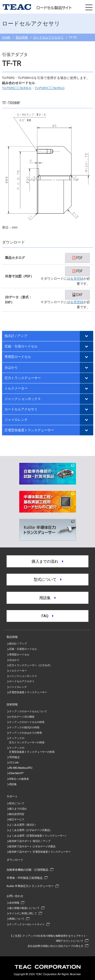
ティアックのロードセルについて (28, 711)
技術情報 (12, 704)
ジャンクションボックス (23, 399)
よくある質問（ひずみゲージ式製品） (31, 830)
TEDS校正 (15, 757)
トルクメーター (16, 388)
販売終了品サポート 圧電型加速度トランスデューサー (40, 852)
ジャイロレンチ (16, 420)
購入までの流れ (48, 561)
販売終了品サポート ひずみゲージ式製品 (32, 846)
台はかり (11, 367)
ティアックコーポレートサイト (27, 924)
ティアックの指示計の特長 (24, 727)
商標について (17, 919)
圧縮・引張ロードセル (21, 346)
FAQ (48, 616)
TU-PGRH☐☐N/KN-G (50, 88)
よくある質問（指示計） (23, 825)
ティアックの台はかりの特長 (26, 733)
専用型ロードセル (18, 357)
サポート (12, 796)
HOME (6, 37)
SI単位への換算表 (19, 779)
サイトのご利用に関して (23, 913)
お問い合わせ (15, 896)
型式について (48, 580)
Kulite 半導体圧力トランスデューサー (30, 886)
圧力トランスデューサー (23, 378)
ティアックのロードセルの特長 (27, 722)
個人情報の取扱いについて (24, 908)
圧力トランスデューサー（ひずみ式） (31, 665)
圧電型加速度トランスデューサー (29, 430)
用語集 (48, 598)
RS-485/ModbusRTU (21, 768)
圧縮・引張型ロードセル (23, 649)
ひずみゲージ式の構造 (22, 717)
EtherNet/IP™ (17, 773)
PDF (78, 258)
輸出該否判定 (17, 814)
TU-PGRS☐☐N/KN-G (17, 88)
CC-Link (14, 763)
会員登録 (77, 279)
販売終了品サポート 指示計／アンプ (30, 841)
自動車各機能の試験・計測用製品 (27, 870)
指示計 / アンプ (16, 336)
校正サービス (17, 819)
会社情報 (14, 903)
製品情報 (22, 37)
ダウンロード (15, 860)
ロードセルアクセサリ (48, 37)
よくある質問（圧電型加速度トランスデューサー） (38, 836)
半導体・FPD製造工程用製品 (25, 878)
